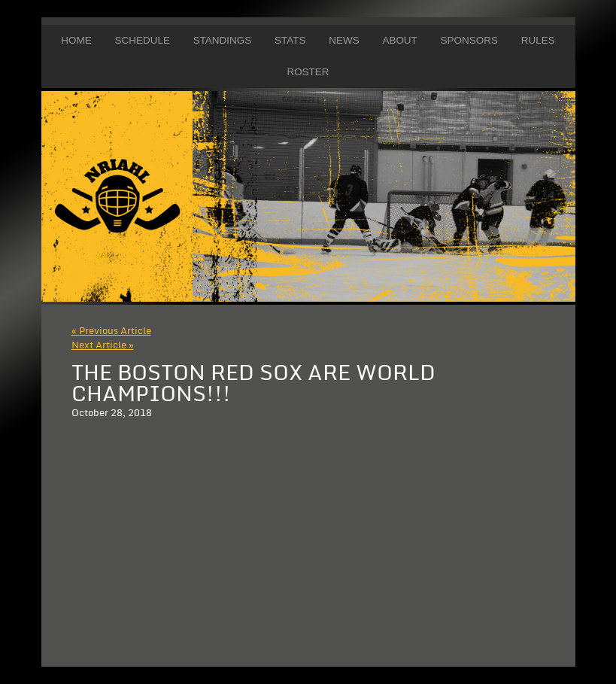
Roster (308, 72)
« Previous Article (111, 331)
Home (76, 40)
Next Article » (103, 345)
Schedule (142, 40)
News (344, 40)
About (399, 40)
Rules (538, 40)
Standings (223, 40)
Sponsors (469, 40)
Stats (290, 40)
